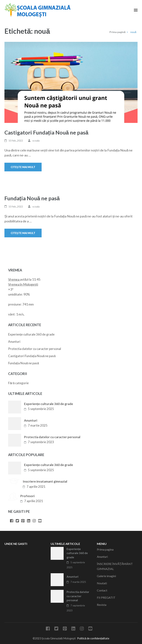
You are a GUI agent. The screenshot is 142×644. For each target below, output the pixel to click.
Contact (102, 590)
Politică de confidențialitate (93, 638)
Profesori (27, 496)
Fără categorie (18, 383)
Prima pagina (105, 549)
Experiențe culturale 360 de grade (31, 334)
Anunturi (14, 342)
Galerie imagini (106, 576)
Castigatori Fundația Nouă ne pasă (46, 132)
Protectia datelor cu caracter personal (35, 349)
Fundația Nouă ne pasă (32, 198)
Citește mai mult (23, 167)
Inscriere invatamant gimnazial (45, 481)
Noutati (102, 583)
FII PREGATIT (106, 597)
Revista (102, 605)
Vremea (14, 279)
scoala (36, 141)
